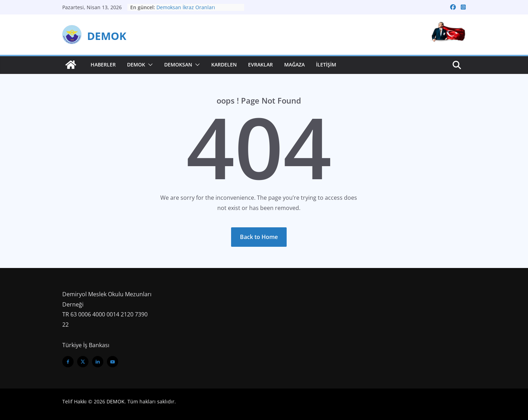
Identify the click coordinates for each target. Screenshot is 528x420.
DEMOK (107, 36)
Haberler (103, 65)
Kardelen (224, 65)
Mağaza (294, 65)
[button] (149, 65)
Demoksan (178, 65)
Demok (136, 65)
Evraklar (260, 65)
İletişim (326, 65)
